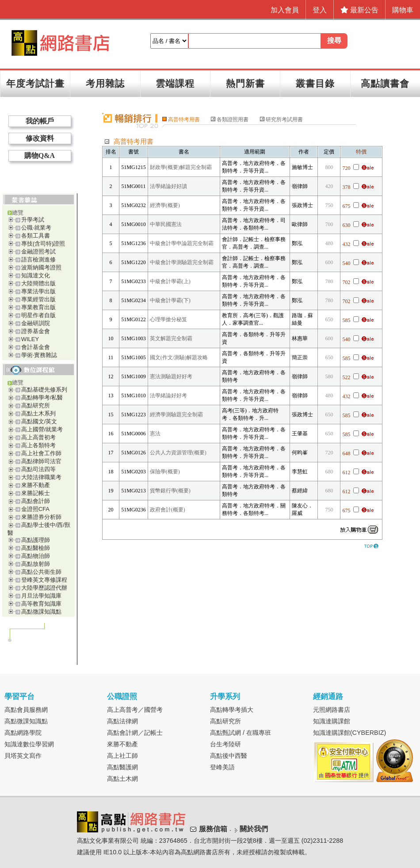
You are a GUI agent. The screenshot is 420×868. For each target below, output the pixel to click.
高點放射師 (36, 564)
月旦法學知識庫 (41, 596)
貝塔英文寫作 (23, 756)
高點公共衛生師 (41, 572)
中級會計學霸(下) (170, 300)
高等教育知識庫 (41, 604)
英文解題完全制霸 (171, 338)
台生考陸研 (225, 744)
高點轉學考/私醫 (42, 398)
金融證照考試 (38, 252)
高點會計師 (36, 501)
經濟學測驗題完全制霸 (176, 415)
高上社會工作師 (41, 453)
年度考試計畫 (35, 83)
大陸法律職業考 (41, 477)
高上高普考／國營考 (135, 710)
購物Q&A (40, 156)
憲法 (155, 434)
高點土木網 (122, 779)
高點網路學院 (23, 733)
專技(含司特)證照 (43, 244)
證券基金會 (36, 331)
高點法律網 (122, 721)
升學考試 (33, 220)
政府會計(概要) (168, 510)
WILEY (30, 339)
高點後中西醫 (229, 756)
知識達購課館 (332, 721)
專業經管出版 (38, 299)
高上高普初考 (38, 437)
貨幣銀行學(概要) (170, 491)
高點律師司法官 (41, 461)
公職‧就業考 (36, 228)
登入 (320, 10)
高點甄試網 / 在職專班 (241, 733)
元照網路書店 (332, 710)
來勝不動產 (36, 485)
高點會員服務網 (26, 710)
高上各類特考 (38, 445)
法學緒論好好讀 (168, 186)
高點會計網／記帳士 (135, 733)
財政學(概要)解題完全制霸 (181, 167)
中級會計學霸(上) (170, 281)
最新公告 (359, 10)
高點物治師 (36, 556)
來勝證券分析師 (41, 517)
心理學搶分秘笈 (168, 319)
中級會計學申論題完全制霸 (182, 243)
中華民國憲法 (166, 224)
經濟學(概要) (165, 205)
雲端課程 (175, 83)
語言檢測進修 (38, 259)
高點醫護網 (122, 767)
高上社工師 (122, 756)
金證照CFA (35, 509)
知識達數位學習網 (29, 744)
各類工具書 (36, 236)
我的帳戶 (40, 121)
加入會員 (285, 10)
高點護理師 (36, 540)
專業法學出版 (38, 291)
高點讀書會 (385, 83)
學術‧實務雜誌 (39, 355)
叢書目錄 (315, 83)
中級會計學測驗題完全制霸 (182, 262)
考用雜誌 (105, 83)
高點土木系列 (38, 413)
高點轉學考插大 (232, 710)
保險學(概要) (165, 472)
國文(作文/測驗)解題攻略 (179, 357)
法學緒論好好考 (168, 396)
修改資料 (40, 138)
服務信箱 (213, 829)
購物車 (403, 10)
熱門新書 (245, 83)
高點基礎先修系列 (44, 390)
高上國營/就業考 (42, 429)
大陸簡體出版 (38, 283)
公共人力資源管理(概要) (178, 453)
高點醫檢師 (36, 548)
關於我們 (254, 829)
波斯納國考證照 (41, 267)
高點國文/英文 (39, 421)
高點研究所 (36, 405)
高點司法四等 (38, 469)
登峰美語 (222, 767)
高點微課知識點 (41, 612)
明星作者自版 (38, 315)
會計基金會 (36, 347)
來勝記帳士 (36, 493)
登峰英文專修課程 (44, 580)
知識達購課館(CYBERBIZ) (350, 733)
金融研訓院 (36, 323)
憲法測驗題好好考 (171, 376)
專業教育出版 (38, 307)
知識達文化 (36, 275)
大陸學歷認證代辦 (44, 588)
